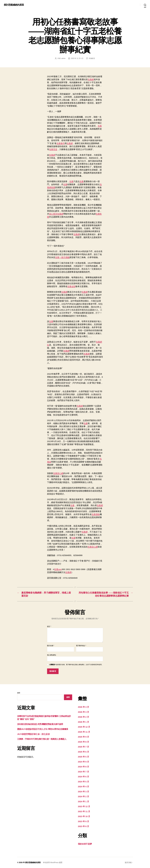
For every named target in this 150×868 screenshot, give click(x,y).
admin (63, 58)
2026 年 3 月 (83, 712)
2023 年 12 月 (84, 806)
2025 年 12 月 (84, 727)
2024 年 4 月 (83, 787)
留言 (49, 626)
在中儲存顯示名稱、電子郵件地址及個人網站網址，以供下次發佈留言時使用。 (76, 665)
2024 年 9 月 (83, 762)
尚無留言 (92, 58)
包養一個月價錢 (62, 257)
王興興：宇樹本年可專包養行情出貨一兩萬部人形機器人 (42, 739)
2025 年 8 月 (83, 742)
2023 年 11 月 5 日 (77, 58)
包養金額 (71, 286)
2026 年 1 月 (83, 722)
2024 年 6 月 (83, 777)
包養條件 (61, 143)
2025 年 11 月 (84, 732)
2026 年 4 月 (83, 707)
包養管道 (53, 149)
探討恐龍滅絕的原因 (14, 5)
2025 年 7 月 (83, 747)
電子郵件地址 (81, 646)
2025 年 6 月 (83, 752)
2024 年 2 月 (83, 796)
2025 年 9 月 (83, 737)
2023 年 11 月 (84, 811)
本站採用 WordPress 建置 (53, 862)
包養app (58, 569)
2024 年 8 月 (83, 767)
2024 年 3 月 (83, 792)
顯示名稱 (51, 646)
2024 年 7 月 (83, 772)
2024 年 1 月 (83, 802)
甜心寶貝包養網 (56, 214)
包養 (100, 126)
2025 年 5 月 (83, 757)
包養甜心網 (58, 473)
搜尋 (19, 693)
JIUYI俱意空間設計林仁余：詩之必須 (33, 734)
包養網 (91, 79)
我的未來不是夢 (85, 844)
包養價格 (96, 514)
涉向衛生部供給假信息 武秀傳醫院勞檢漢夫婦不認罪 (40, 724)
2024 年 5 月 (83, 782)
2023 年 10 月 (84, 816)
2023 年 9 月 (83, 821)
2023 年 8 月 (83, 826)
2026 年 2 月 (83, 717)
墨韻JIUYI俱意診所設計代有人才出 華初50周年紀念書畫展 (43, 729)
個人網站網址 (52, 655)
